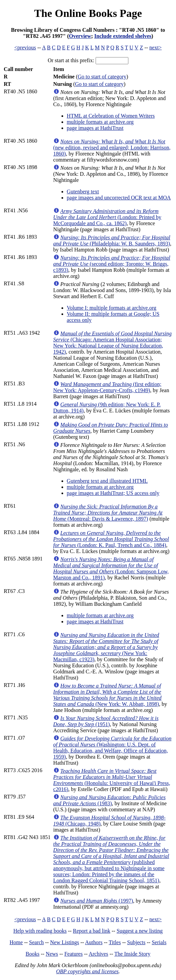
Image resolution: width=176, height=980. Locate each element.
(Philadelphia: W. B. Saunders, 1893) (112, 241)
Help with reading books (40, 931)
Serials (159, 942)
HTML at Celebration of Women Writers (111, 116)
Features (73, 954)
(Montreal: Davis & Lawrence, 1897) (108, 513)
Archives (98, 954)
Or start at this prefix (70, 60)
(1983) (110, 800)
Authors (94, 942)
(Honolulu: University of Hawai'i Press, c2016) (112, 780)
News (52, 954)
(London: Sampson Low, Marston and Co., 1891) (111, 568)
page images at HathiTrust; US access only (113, 493)
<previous (25, 47)
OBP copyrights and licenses (87, 971)
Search (36, 942)
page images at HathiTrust (95, 128)
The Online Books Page (88, 13)
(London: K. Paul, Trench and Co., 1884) (111, 539)
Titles (115, 942)
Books (33, 954)
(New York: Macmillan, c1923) (106, 647)
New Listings (65, 942)
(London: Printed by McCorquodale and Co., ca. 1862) (107, 217)
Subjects (136, 942)
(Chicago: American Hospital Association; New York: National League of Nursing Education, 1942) (112, 343)
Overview (80, 36)
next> (156, 47)
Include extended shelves (123, 36)
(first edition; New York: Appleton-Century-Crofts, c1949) (107, 387)
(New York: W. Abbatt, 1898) (107, 695)
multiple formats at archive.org (100, 122)
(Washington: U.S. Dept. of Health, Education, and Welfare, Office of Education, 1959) (112, 748)
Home (16, 942)
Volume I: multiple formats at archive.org (112, 308)
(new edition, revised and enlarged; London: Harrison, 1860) (112, 148)
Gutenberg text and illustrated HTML (107, 481)
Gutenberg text (83, 192)
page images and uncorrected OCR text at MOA (119, 198)
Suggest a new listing (140, 931)
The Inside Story (133, 954)
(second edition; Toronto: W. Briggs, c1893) (112, 264)
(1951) (106, 721)
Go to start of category (102, 77)
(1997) (97, 901)
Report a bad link (92, 931)
